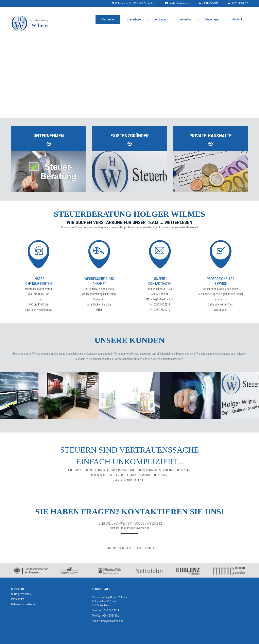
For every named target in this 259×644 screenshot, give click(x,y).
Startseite (108, 19)
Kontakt (237, 19)
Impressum (18, 599)
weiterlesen (221, 310)
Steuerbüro (134, 19)
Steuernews (212, 19)
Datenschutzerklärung (24, 604)
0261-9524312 (238, 3)
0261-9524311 (208, 3)
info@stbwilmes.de (176, 3)
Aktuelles (186, 19)
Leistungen (160, 19)
